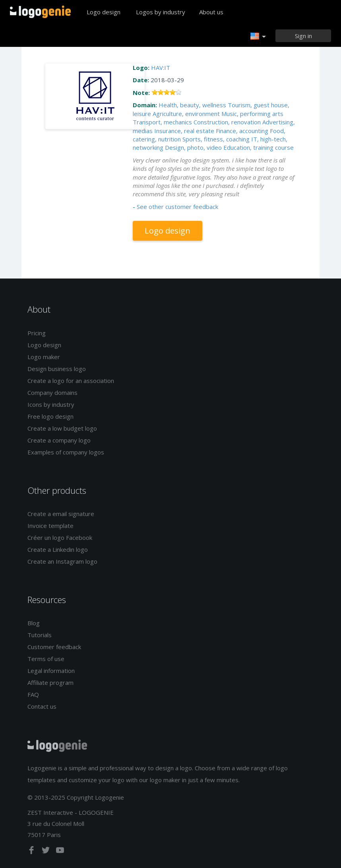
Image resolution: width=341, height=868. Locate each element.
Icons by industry (51, 404)
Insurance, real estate (184, 131)
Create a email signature (61, 514)
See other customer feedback (177, 207)
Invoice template (50, 526)
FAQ (33, 694)
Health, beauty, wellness (192, 105)
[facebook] (32, 852)
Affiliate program (50, 682)
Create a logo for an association (71, 381)
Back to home (40, 12)
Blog (34, 623)
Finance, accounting (242, 131)
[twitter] (46, 852)
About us (211, 12)
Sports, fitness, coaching (216, 139)
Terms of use (46, 659)
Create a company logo (59, 440)
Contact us (42, 706)
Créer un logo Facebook (60, 537)
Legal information (51, 671)
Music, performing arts (252, 114)
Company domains (52, 392)
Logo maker (44, 357)
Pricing (37, 333)
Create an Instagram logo (62, 561)
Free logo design (50, 416)
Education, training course (259, 147)
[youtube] (60, 852)
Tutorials (40, 635)
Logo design (104, 12)
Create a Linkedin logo (58, 549)
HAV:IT (161, 68)
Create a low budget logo (62, 428)
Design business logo (57, 369)
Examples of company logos (66, 452)
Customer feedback (54, 647)
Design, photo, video (193, 147)
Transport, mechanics (162, 122)
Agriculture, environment (186, 114)
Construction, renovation (227, 122)
